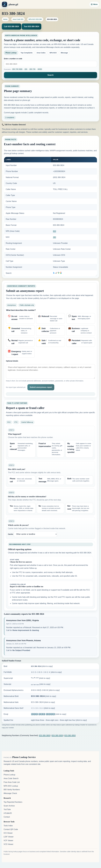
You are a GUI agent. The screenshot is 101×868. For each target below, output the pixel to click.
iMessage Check (10, 793)
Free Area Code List (12, 782)
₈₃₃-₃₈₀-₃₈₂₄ (41, 684)
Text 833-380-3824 (31, 26)
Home (5, 19)
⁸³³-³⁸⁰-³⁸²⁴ (41, 678)
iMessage (64, 53)
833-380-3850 (70, 735)
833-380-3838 (57, 735)
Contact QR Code (11, 829)
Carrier (11, 534)
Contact (7, 817)
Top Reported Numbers (13, 802)
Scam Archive (9, 806)
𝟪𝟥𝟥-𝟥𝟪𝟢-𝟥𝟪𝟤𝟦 (43, 702)
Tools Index (8, 826)
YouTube (7, 809)
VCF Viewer (8, 840)
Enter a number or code (13, 59)
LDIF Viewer (9, 837)
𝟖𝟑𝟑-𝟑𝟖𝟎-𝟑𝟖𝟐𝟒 (42, 666)
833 (54, 231)
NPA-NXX (53, 53)
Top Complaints (27, 53)
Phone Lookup (11, 53)
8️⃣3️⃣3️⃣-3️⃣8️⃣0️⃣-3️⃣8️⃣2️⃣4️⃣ (49, 714)
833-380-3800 (45, 735)
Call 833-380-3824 (11, 26)
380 (54, 237)
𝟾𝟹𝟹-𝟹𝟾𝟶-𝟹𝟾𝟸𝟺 (43, 708)
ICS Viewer (8, 833)
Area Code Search (11, 778)
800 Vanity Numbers (12, 789)
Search (50, 75)
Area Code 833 (18, 19)
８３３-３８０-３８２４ (46, 672)
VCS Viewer (8, 844)
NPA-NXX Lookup (11, 786)
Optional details (12, 361)
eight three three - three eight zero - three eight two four (59, 720)
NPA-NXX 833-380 (35, 19)
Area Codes (41, 53)
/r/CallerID (8, 813)
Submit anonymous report (41, 387)
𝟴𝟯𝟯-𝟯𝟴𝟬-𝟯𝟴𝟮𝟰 (44, 696)
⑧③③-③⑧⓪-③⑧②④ (45, 690)
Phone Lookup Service (24, 757)
